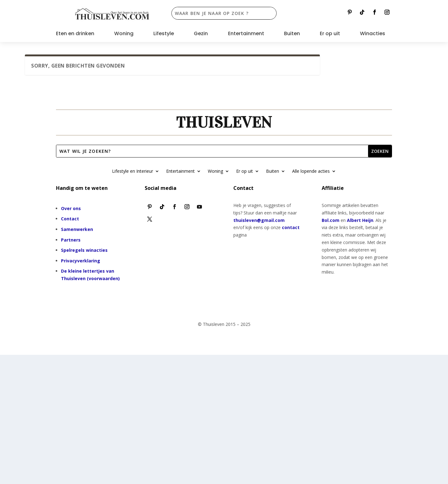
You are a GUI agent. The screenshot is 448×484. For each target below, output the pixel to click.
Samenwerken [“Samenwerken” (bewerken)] (77, 229)
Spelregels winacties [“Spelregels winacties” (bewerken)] (84, 250)
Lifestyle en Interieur (133, 172)
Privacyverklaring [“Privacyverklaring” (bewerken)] (81, 261)
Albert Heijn (360, 220)
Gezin (201, 34)
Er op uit (330, 34)
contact (291, 227)
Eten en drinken (75, 34)
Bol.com (331, 220)
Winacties (373, 34)
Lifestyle (164, 34)
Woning (124, 34)
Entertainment (246, 34)
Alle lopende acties (311, 172)
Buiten (292, 34)
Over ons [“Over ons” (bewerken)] (71, 208)
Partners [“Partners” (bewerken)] (71, 240)
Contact (70, 219)
